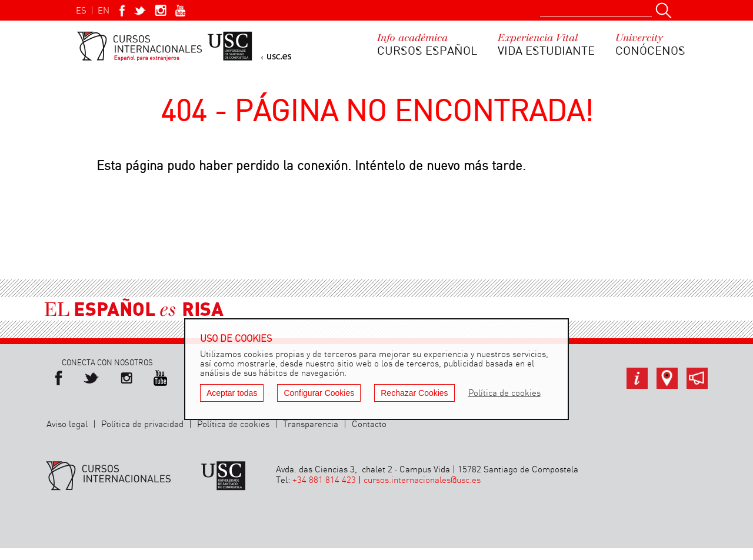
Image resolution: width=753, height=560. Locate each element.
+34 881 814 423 (324, 481)
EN (104, 11)
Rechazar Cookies (414, 393)
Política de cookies (233, 425)
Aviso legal (67, 425)
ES (81, 11)
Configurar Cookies (319, 393)
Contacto (369, 425)
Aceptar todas (232, 393)
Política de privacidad (142, 425)
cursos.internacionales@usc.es (422, 481)
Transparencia (311, 425)
